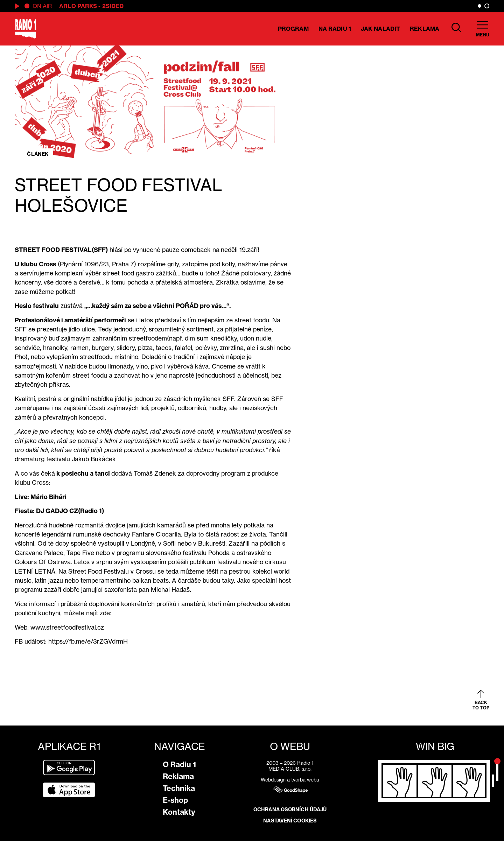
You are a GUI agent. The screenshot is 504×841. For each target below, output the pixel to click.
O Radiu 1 (179, 765)
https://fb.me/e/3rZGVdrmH (88, 641)
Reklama (425, 29)
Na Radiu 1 (335, 29)
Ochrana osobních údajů (290, 810)
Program (293, 29)
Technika (179, 788)
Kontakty (179, 812)
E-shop (175, 800)
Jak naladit (380, 29)
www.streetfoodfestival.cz (67, 627)
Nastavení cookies (290, 821)
